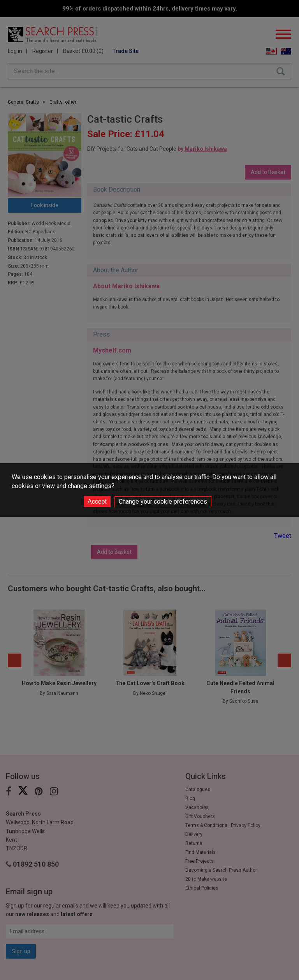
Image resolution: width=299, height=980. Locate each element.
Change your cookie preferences (163, 501)
